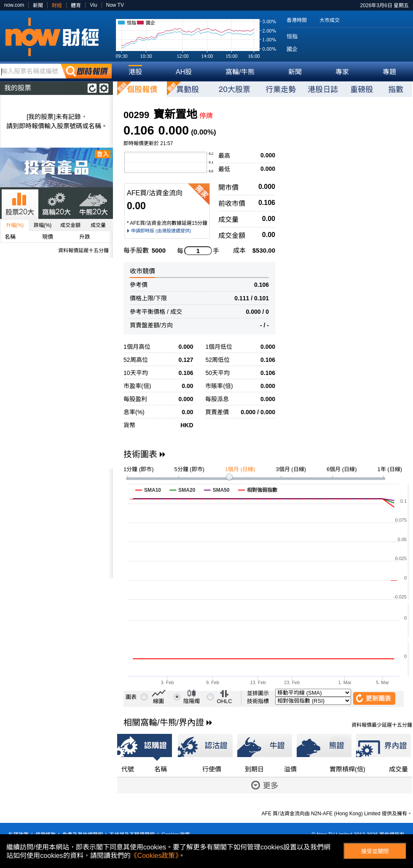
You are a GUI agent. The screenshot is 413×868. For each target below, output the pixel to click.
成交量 (98, 225)
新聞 (38, 5)
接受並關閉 (375, 851)
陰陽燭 (192, 701)
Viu (93, 5)
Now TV (115, 5)
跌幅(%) (43, 225)
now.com (14, 5)
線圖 (158, 701)
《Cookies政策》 (155, 856)
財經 (57, 5)
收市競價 (142, 271)
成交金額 (70, 225)
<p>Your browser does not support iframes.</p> (56, 523)
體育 (76, 5)
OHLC (225, 701)
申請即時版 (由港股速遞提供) (161, 231)
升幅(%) (15, 225)
